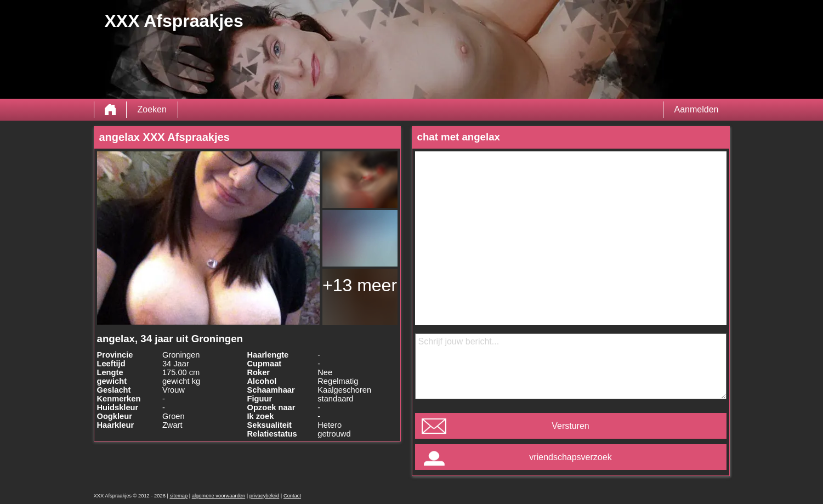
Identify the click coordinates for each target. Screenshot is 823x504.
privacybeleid (264, 496)
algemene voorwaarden (219, 496)
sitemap (178, 496)
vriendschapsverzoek (570, 457)
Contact (292, 496)
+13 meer (360, 285)
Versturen (570, 426)
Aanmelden (697, 109)
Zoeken (152, 109)
